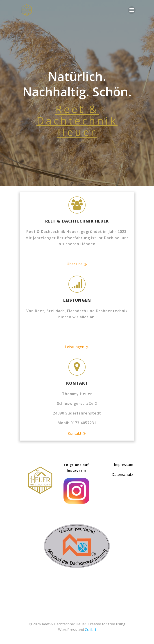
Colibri (90, 630)
